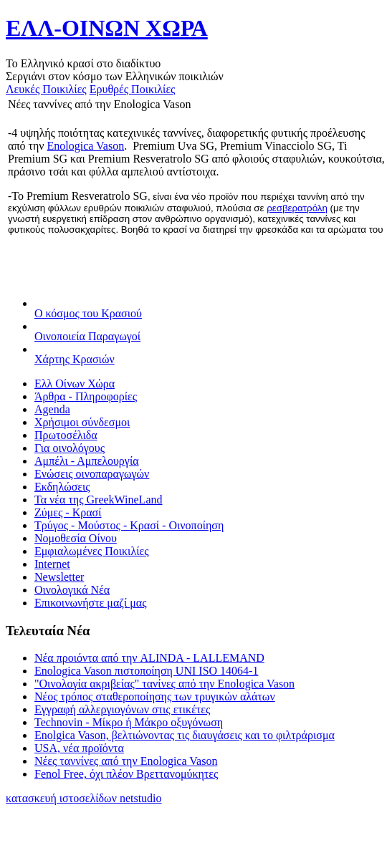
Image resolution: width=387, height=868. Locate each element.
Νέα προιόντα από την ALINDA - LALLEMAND (149, 658)
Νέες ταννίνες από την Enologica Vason (126, 761)
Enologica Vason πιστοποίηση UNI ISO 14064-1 (146, 671)
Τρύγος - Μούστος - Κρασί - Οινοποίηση (129, 525)
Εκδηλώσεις (62, 487)
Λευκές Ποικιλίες (46, 89)
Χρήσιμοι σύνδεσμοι (82, 422)
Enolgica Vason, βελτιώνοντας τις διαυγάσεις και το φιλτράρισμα (185, 735)
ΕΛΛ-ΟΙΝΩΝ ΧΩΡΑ (107, 28)
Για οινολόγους (70, 448)
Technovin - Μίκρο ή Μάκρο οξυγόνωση (129, 722)
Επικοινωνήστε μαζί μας (91, 603)
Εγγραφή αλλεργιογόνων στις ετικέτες (122, 709)
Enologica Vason (86, 146)
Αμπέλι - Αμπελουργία (87, 461)
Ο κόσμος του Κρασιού (88, 313)
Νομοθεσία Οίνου (76, 538)
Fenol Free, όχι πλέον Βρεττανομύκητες (126, 774)
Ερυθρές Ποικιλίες (133, 89)
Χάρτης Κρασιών (75, 359)
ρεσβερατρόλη (297, 208)
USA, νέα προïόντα (79, 748)
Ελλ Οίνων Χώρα (75, 384)
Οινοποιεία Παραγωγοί (87, 336)
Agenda (52, 409)
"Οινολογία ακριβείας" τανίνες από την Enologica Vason (164, 684)
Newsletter (59, 577)
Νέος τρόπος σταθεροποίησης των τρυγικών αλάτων (155, 696)
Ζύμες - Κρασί (68, 512)
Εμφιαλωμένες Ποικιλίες (92, 551)
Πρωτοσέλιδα (66, 435)
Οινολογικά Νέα (72, 590)
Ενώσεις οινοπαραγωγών (92, 474)
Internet (52, 564)
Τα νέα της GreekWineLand (99, 500)
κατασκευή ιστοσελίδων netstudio (84, 798)
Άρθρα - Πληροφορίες (86, 396)
